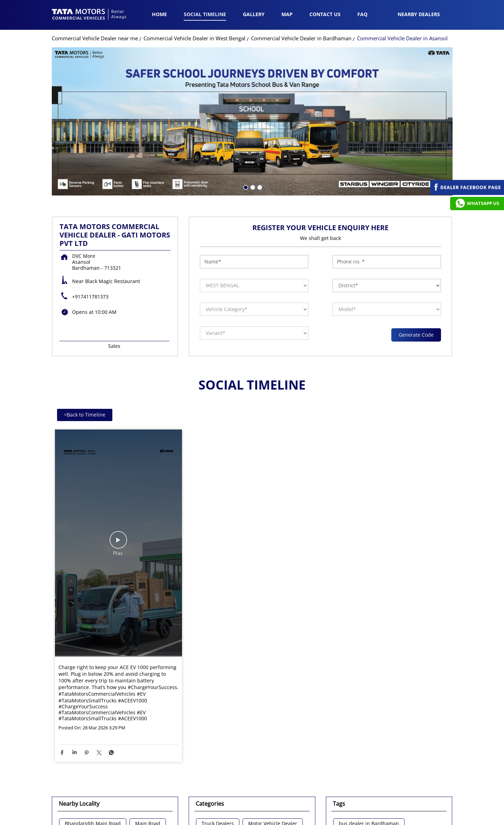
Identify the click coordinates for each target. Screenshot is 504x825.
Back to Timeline (85, 316)
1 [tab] (245, 88)
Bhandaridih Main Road (93, 725)
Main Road (148, 725)
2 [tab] (252, 88)
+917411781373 (90, 198)
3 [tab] (259, 88)
